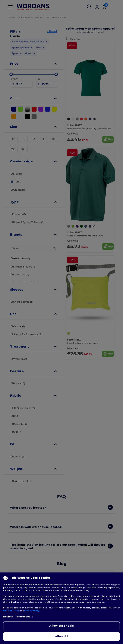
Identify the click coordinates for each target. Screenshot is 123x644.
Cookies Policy (11, 611)
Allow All (62, 636)
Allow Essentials (62, 626)
